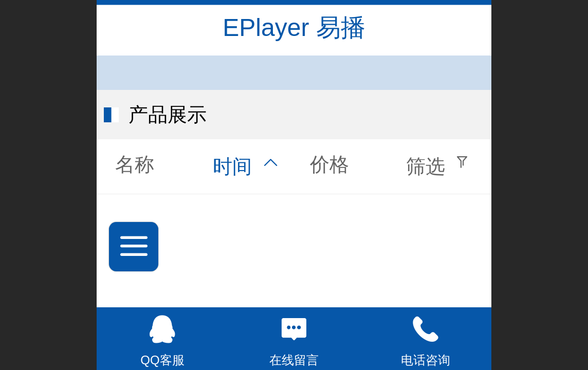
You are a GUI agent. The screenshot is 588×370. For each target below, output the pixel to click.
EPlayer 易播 (294, 27)
